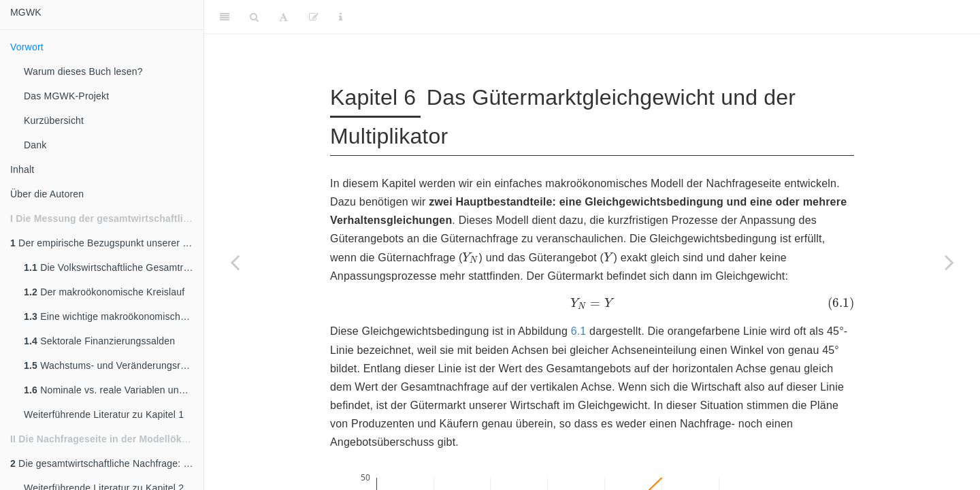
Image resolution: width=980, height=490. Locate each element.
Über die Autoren (47, 194)
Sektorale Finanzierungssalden (99, 341)
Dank (35, 145)
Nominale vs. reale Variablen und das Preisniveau (114, 390)
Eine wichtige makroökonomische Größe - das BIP (114, 316)
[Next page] (949, 262)
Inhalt (22, 169)
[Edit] (314, 17)
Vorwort (27, 47)
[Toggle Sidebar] (225, 17)
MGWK (26, 12)
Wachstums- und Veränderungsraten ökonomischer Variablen (114, 365)
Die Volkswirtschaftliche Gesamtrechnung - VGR (114, 267)
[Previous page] (235, 262)
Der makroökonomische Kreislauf (104, 292)
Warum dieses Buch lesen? (83, 71)
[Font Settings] (283, 17)
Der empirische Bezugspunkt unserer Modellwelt (107, 243)
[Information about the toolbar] (341, 17)
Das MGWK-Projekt (66, 96)
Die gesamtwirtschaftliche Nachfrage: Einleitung (107, 463)
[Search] (254, 17)
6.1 (579, 331)
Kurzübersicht (54, 120)
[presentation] (470, 257)
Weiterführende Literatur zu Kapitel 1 (104, 414)
